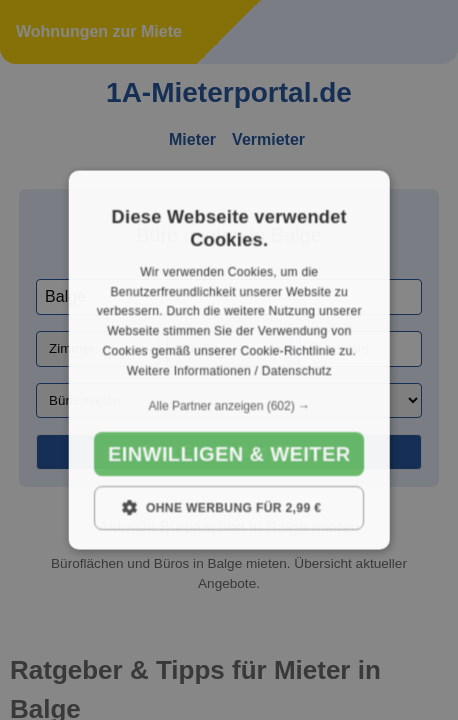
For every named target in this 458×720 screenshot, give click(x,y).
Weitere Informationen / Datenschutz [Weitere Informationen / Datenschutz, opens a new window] (228, 370)
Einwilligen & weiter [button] (229, 453)
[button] (229, 405)
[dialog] (229, 360)
